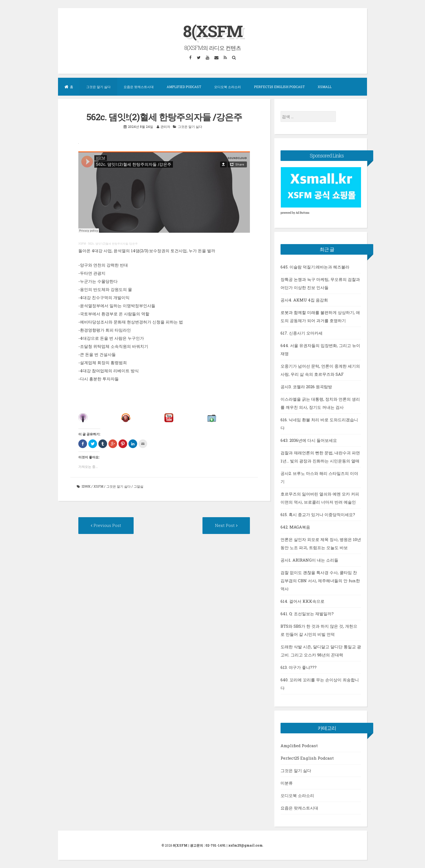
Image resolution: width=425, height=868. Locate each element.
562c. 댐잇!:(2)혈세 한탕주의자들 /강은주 (113, 244)
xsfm (98, 486)
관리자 (165, 127)
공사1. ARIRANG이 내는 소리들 (309, 560)
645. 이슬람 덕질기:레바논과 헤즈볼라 (315, 267)
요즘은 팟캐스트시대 (139, 87)
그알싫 (139, 486)
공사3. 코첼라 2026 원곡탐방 (306, 387)
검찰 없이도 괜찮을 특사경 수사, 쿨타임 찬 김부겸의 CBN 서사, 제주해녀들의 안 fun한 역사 (320, 581)
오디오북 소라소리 (228, 87)
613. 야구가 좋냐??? (299, 667)
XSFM (82, 244)
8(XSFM (213, 31)
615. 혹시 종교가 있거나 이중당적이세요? (318, 514)
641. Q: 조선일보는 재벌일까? (307, 614)
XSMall (325, 87)
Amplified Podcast (184, 87)
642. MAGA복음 (295, 527)
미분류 (287, 783)
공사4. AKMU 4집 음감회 (304, 300)
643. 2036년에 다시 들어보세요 (309, 440)
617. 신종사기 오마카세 (302, 333)
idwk (86, 486)
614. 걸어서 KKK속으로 (302, 601)
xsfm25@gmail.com (245, 845)
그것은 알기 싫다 (98, 87)
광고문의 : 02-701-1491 (208, 845)
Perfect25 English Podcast (279, 87)
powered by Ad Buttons (295, 213)
